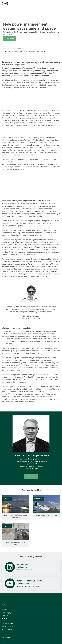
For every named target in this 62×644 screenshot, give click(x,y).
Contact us (10, 38)
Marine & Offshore (19, 49)
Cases (10, 49)
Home (5, 49)
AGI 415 (34, 380)
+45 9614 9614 (10, 626)
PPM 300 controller (40, 276)
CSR (3, 642)
